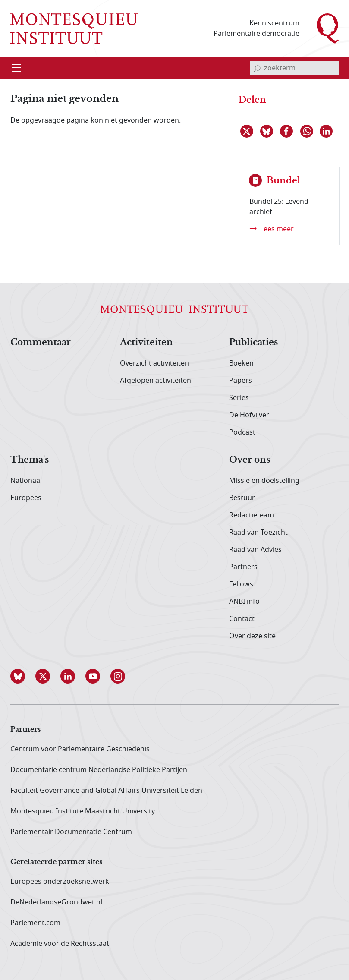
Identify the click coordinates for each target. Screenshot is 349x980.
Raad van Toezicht (258, 533)
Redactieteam (252, 515)
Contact (242, 619)
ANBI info (244, 602)
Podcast (242, 432)
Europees (26, 498)
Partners (243, 567)
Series (239, 398)
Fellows (241, 584)
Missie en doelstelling (264, 481)
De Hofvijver (249, 415)
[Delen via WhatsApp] (307, 131)
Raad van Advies (255, 550)
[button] (23, 676)
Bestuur (242, 498)
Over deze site (252, 636)
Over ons (250, 460)
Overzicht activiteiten (154, 363)
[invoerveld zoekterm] (294, 68)
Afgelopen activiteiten (156, 381)
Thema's (30, 460)
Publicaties (253, 343)
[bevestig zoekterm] (257, 68)
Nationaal (26, 481)
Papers (241, 381)
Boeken (241, 363)
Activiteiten (146, 343)
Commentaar (41, 343)
